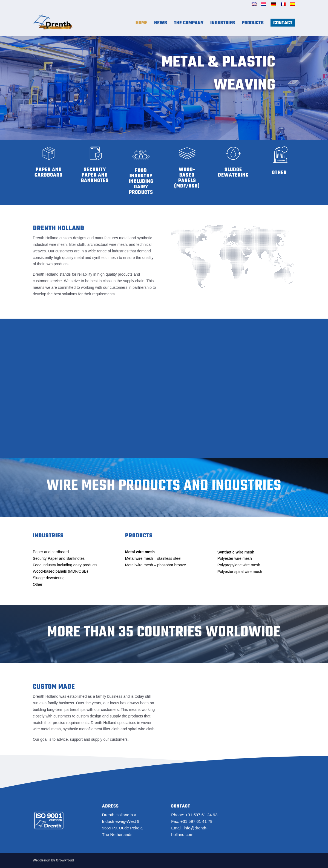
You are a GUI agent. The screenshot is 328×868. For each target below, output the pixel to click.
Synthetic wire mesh (236, 552)
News (161, 25)
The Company (189, 25)
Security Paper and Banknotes (59, 558)
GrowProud (65, 860)
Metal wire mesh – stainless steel (153, 558)
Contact (283, 25)
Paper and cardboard (51, 552)
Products (253, 25)
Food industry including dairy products (65, 565)
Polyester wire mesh (235, 558)
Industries (223, 25)
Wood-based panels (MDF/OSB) (60, 571)
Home (141, 25)
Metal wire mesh (140, 552)
